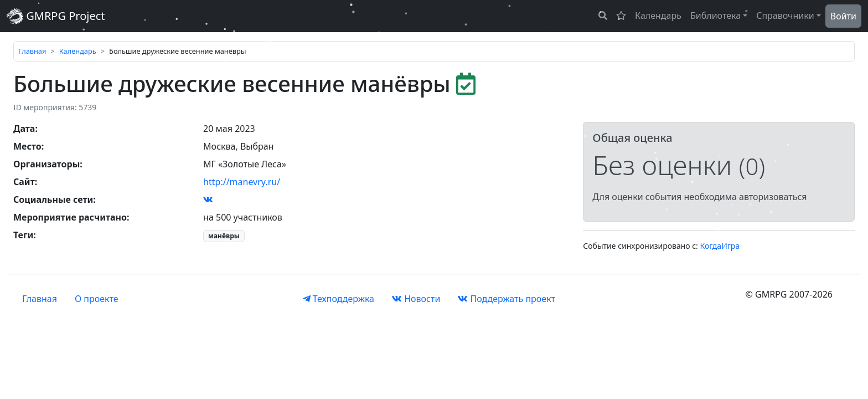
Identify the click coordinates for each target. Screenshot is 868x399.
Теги (23, 235)
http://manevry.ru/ (242, 182)
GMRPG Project (56, 16)
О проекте (97, 299)
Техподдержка (339, 299)
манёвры (224, 236)
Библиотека (715, 16)
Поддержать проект (507, 299)
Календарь (658, 16)
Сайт (24, 182)
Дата (24, 129)
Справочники (785, 16)
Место (27, 146)
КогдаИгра (720, 246)
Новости (416, 299)
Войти (843, 16)
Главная (32, 51)
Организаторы (46, 164)
